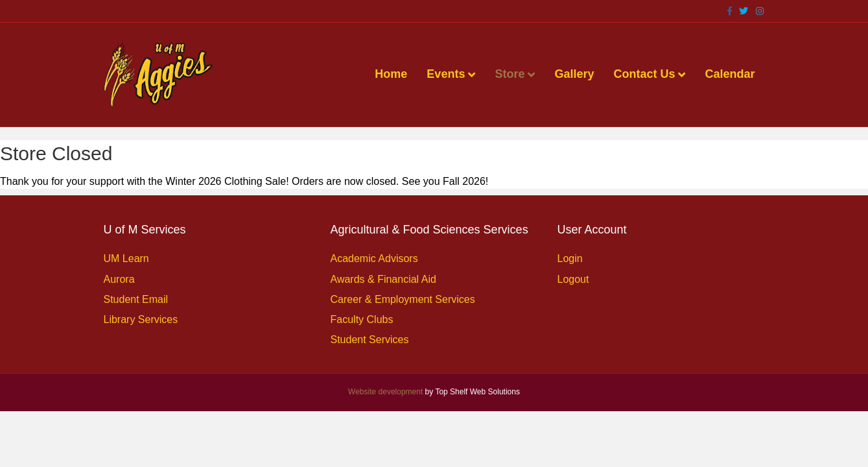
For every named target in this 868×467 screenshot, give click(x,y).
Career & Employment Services (403, 299)
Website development (385, 392)
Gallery (574, 74)
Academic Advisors (374, 258)
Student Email (136, 299)
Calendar (730, 74)
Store (510, 74)
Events (446, 74)
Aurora (119, 279)
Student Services (370, 340)
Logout (573, 279)
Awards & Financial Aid (383, 279)
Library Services (141, 319)
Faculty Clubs (362, 319)
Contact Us (644, 74)
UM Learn (126, 258)
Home (391, 74)
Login (570, 258)
